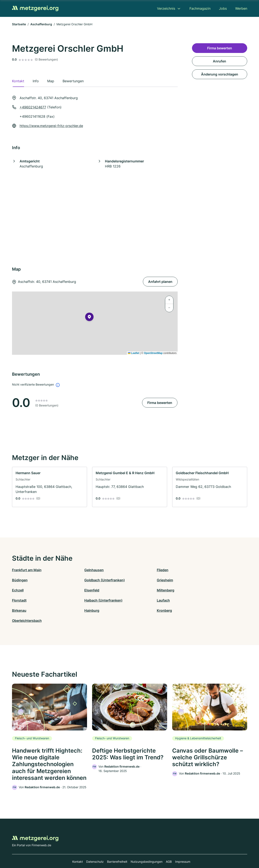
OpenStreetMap (153, 353)
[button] (89, 318)
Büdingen (196, 570)
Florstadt (78, 590)
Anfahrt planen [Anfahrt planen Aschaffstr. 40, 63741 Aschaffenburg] (160, 282)
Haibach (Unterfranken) (149, 590)
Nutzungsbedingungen (147, 850)
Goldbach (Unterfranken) (32, 580)
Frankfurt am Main (27, 570)
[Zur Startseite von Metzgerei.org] (35, 9)
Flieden (135, 570)
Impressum (183, 850)
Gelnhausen (81, 570)
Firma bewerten (160, 403)
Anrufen (219, 61)
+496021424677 (33, 107)
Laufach (195, 590)
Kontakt (78, 850)
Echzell (135, 580)
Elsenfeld (196, 580)
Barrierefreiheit (117, 850)
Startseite (19, 24)
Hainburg (78, 600)
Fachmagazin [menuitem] (200, 8)
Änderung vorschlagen (220, 74)
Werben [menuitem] (241, 8)
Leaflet (134, 353)
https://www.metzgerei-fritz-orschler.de (51, 126)
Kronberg (137, 600)
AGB (169, 850)
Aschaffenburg (41, 24)
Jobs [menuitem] (223, 8)
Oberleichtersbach (203, 600)
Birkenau (19, 600)
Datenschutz (95, 850)
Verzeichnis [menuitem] (166, 8)
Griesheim (79, 580)
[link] (50, 487)
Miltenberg (21, 590)
